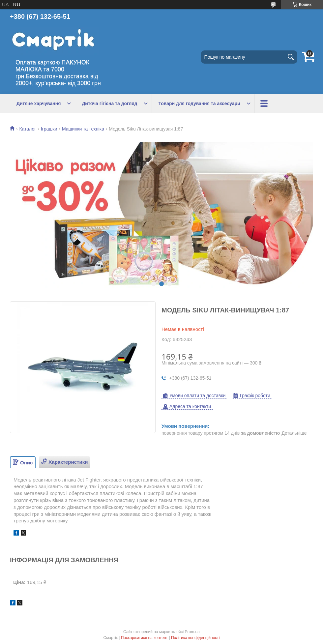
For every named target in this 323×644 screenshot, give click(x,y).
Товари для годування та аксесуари (199, 103)
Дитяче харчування (39, 103)
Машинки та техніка (83, 129)
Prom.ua (192, 632)
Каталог (28, 129)
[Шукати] (291, 57)
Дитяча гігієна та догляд (109, 103)
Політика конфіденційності (195, 638)
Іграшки (49, 129)
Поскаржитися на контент (144, 638)
